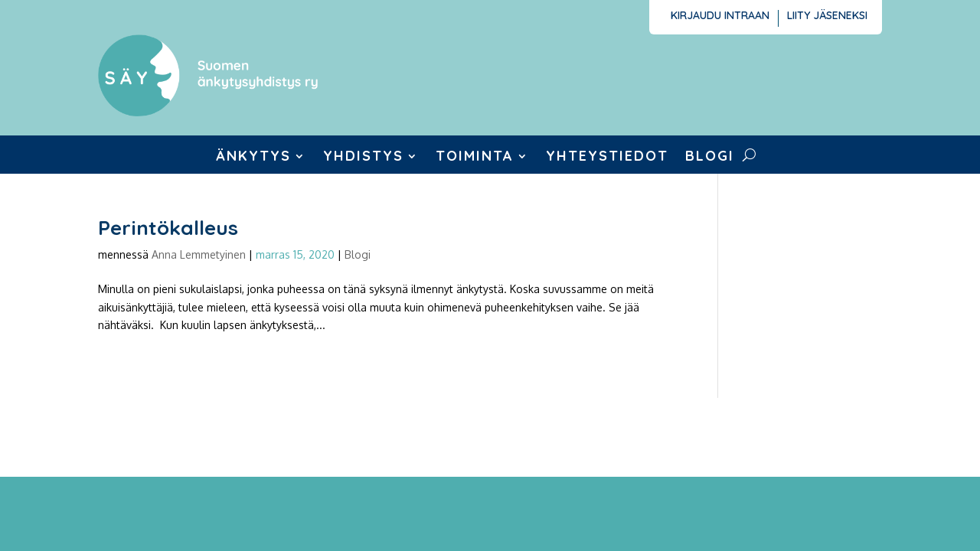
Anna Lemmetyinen (199, 254)
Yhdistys (363, 158)
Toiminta (475, 158)
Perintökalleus (168, 228)
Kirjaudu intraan (720, 16)
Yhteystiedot (607, 158)
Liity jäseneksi (827, 16)
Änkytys (253, 158)
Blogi (710, 158)
